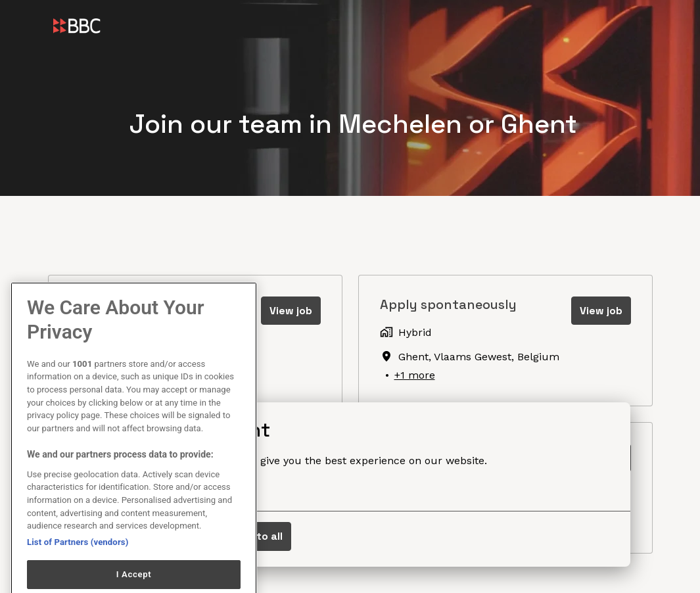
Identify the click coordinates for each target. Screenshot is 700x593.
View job (291, 311)
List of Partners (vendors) (78, 560)
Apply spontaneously (448, 304)
